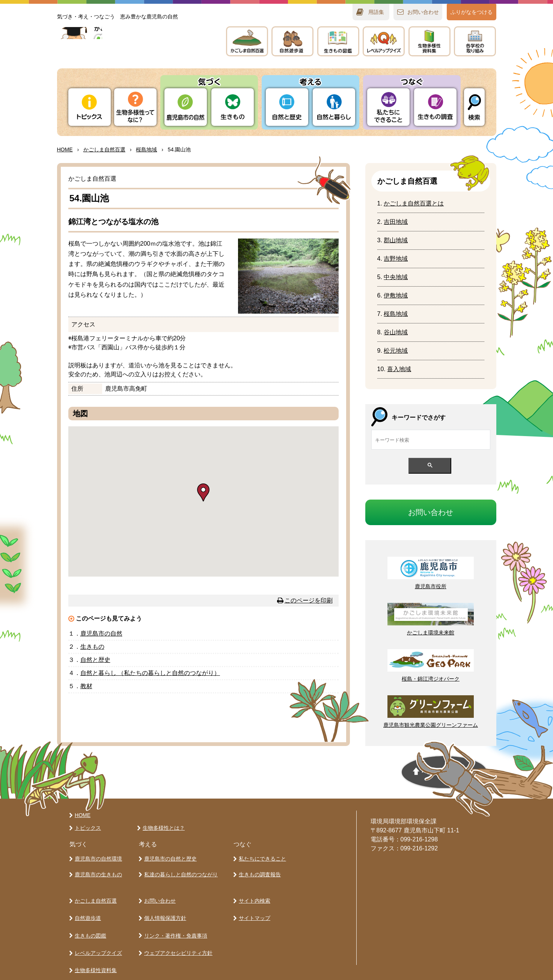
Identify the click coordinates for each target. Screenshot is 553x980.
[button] (203, 492)
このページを (309, 600)
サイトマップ (253, 907)
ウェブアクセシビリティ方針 (177, 933)
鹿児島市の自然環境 (97, 858)
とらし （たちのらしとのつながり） (150, 673)
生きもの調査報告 (259, 871)
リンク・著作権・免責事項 (175, 920)
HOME (65, 149)
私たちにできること (261, 858)
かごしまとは (414, 203)
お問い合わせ (159, 894)
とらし (334, 107)
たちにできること (388, 107)
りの (186, 107)
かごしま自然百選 (95, 894)
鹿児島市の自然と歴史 (169, 858)
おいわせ (423, 12)
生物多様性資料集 (95, 946)
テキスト (429, 41)
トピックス (90, 107)
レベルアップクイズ (384, 41)
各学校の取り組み (95, 959)
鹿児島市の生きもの (97, 871)
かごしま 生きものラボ (133, 49)
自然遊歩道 (87, 907)
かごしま (247, 41)
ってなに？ (135, 107)
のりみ (475, 41)
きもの (338, 41)
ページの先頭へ (383, 775)
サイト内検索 (253, 894)
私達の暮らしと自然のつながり (180, 871)
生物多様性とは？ (163, 828)
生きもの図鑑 (89, 920)
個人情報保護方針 (164, 907)
